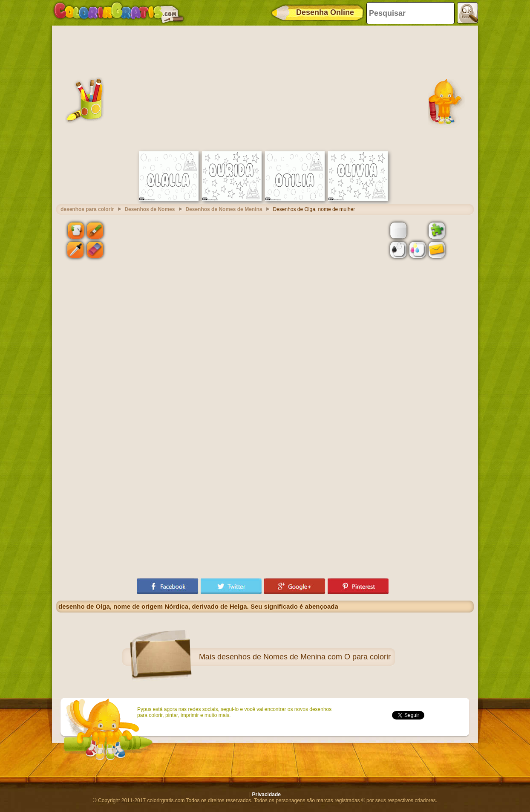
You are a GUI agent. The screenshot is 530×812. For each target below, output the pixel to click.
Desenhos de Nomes (150, 209)
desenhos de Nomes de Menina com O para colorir (304, 657)
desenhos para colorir (87, 209)
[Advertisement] (265, 87)
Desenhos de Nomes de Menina (224, 209)
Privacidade (266, 795)
